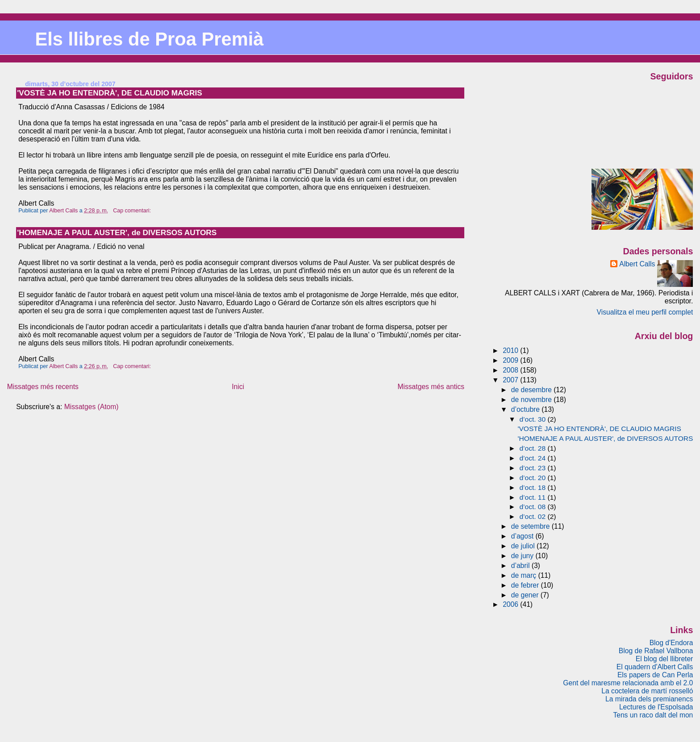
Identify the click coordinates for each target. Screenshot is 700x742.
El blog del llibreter (665, 659)
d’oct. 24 (533, 458)
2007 (511, 380)
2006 (511, 604)
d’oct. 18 (533, 487)
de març (525, 575)
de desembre (532, 390)
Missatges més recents (43, 387)
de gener (526, 595)
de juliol (524, 546)
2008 (511, 370)
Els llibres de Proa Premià (149, 39)
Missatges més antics (431, 387)
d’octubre (526, 409)
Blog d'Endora (671, 643)
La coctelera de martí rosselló (647, 691)
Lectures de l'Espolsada (656, 707)
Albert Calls (637, 264)
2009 (511, 360)
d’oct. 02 (533, 516)
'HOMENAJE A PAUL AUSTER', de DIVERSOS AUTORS (117, 232)
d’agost (523, 536)
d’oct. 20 (533, 478)
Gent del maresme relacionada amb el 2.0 (628, 683)
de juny (523, 556)
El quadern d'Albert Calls (655, 667)
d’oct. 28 (533, 448)
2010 (511, 350)
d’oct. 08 (533, 507)
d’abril (521, 566)
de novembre (532, 400)
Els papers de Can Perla (655, 675)
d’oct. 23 (533, 468)
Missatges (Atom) (92, 407)
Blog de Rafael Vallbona (656, 651)
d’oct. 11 (533, 497)
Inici (238, 387)
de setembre (531, 526)
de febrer (526, 585)
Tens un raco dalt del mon (653, 715)
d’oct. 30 (533, 419)
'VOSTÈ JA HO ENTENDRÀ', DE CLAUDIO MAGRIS (110, 93)
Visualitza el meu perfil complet (645, 312)
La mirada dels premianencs (649, 699)
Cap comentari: (133, 211)
